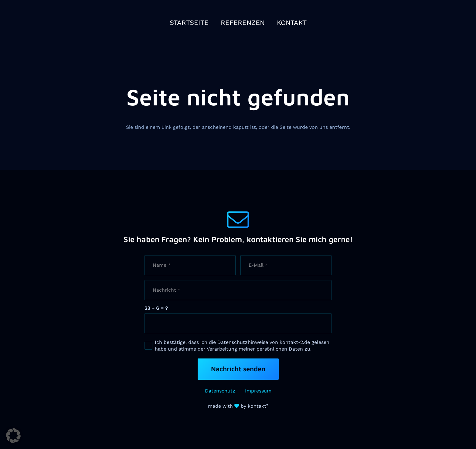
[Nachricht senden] (238, 369)
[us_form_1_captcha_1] (238, 323)
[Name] (190, 265)
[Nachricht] (238, 290)
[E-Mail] (286, 265)
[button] (13, 436)
